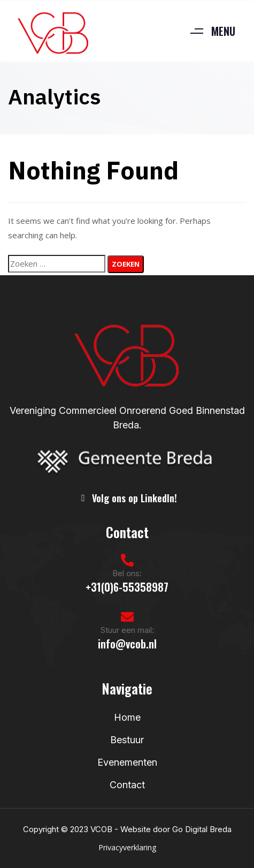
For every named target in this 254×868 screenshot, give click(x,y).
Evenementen (127, 762)
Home (127, 717)
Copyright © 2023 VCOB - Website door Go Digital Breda (127, 829)
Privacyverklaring (127, 847)
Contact (127, 785)
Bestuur (127, 740)
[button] (209, 31)
